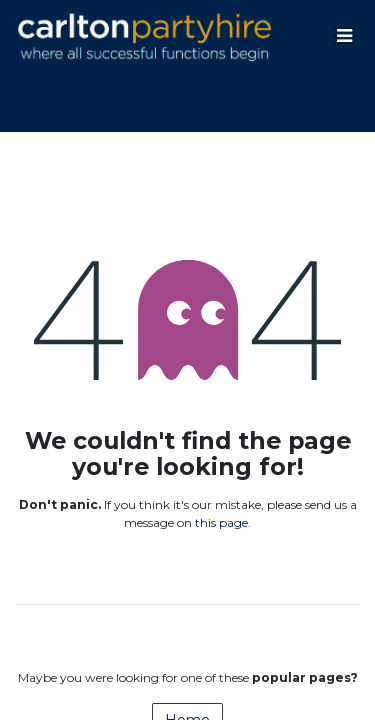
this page (221, 522)
